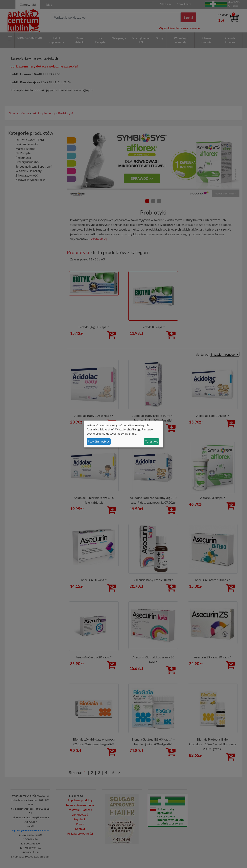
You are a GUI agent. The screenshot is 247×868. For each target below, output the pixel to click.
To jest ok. (151, 441)
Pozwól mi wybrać (99, 441)
